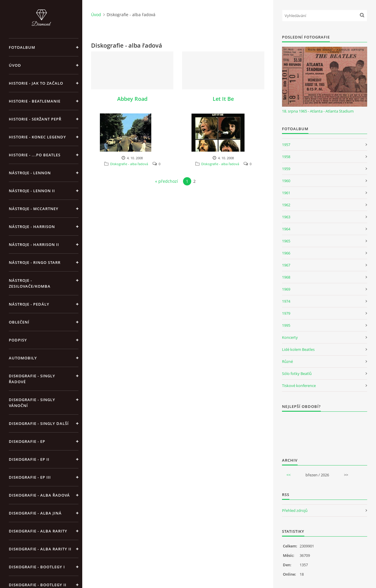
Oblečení (19, 322)
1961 (286, 193)
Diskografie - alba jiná (35, 513)
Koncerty (290, 337)
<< (288, 475)
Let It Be (223, 99)
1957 (286, 145)
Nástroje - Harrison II (34, 244)
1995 (286, 325)
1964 (286, 229)
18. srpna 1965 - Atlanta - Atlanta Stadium (318, 111)
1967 (286, 265)
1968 (286, 277)
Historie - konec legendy (37, 137)
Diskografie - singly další (39, 423)
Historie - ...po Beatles (35, 155)
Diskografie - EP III (30, 477)
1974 (286, 301)
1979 (286, 313)
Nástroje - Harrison (32, 227)
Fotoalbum (22, 47)
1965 (286, 241)
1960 (286, 181)
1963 (286, 217)
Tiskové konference (299, 386)
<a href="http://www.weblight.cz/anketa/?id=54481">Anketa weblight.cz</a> (325, 431)
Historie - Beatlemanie (35, 101)
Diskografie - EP (27, 441)
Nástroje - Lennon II (32, 191)
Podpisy (18, 340)
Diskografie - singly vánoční (32, 403)
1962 (286, 205)
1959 (286, 169)
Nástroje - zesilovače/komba (30, 283)
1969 (286, 289)
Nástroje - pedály (29, 304)
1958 (286, 157)
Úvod (15, 65)
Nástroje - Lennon (30, 173)
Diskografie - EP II (29, 459)
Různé (287, 361)
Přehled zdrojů (295, 510)
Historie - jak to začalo (36, 83)
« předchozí (167, 181)
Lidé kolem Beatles (298, 349)
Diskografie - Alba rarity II (40, 549)
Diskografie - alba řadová (39, 495)
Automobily (23, 358)
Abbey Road (132, 99)
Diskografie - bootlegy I (37, 567)
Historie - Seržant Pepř (35, 119)
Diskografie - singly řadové (32, 379)
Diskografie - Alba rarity (38, 531)
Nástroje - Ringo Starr (35, 262)
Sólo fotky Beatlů (297, 373)
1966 (286, 253)
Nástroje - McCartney (34, 209)
